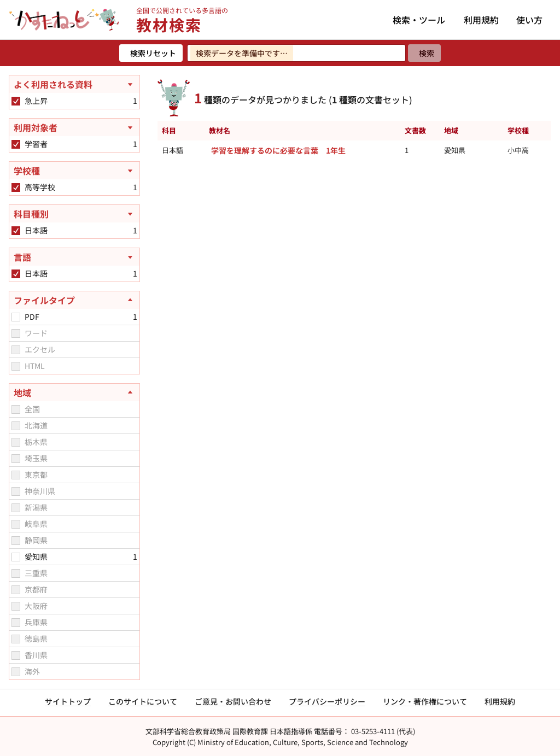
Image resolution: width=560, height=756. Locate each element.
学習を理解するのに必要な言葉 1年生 (278, 150)
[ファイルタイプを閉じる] (74, 300)
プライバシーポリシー (327, 701)
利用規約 (481, 20)
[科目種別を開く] (74, 214)
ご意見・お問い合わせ (233, 701)
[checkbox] (16, 101)
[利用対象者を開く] (74, 127)
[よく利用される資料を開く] (74, 84)
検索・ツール (419, 20)
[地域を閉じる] (74, 392)
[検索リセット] (151, 53)
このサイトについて (143, 701)
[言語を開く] (74, 257)
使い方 (529, 20)
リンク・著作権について (425, 701)
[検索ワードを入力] (296, 53)
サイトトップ (68, 701)
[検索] (424, 53)
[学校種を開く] (74, 171)
